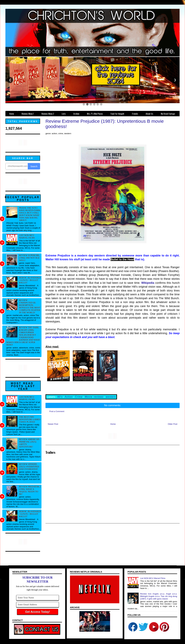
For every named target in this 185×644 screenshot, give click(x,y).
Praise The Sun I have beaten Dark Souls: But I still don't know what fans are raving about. (30, 214)
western (111, 397)
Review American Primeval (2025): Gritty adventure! (29, 443)
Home (113, 424)
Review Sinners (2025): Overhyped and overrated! (29, 467)
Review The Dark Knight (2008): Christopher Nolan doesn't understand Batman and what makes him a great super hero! (23, 336)
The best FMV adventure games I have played (30, 419)
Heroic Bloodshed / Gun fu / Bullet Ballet (30, 280)
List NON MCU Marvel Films (27, 236)
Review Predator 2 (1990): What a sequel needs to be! (30, 490)
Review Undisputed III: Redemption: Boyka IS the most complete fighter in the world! (30, 306)
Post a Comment (57, 411)
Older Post (173, 424)
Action (69, 397)
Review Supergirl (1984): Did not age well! (29, 258)
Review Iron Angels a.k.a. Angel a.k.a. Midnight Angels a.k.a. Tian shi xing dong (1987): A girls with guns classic (159, 596)
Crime (79, 397)
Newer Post (53, 424)
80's (60, 397)
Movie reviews (94, 397)
